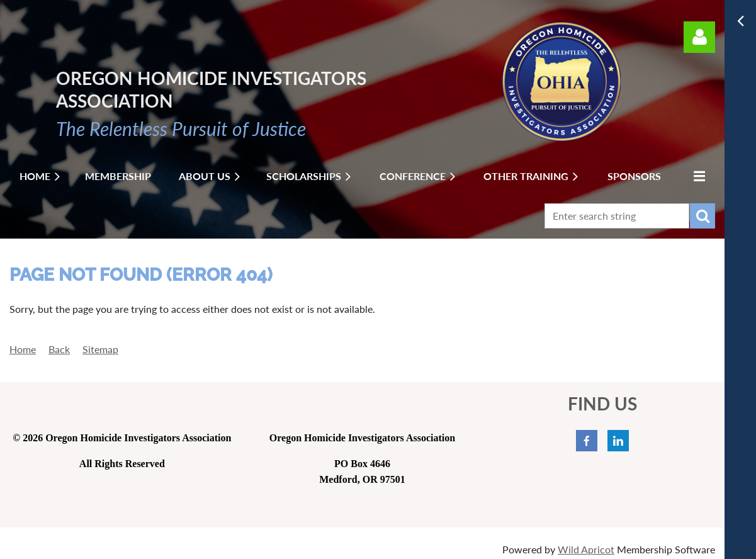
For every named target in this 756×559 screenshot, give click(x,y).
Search (702, 216)
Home (23, 349)
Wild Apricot (586, 549)
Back (59, 349)
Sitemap (100, 349)
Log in (699, 37)
